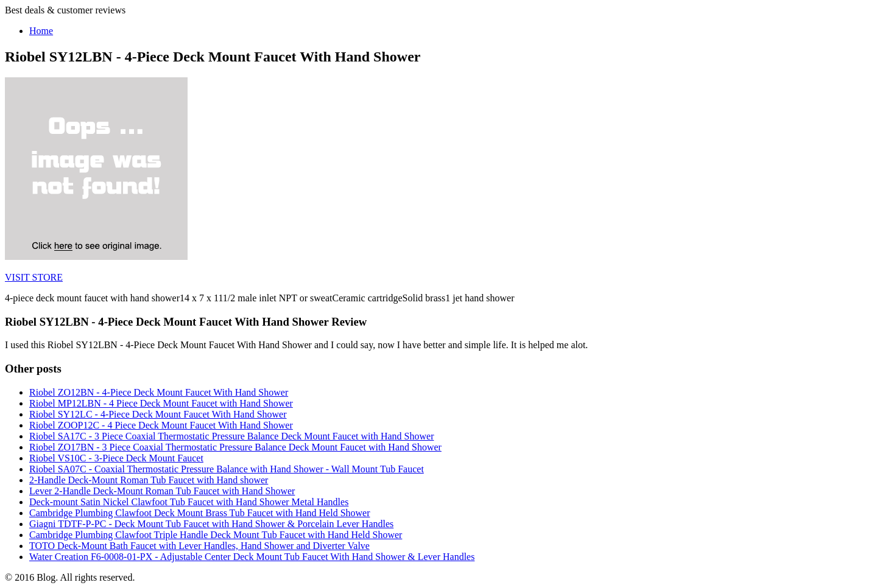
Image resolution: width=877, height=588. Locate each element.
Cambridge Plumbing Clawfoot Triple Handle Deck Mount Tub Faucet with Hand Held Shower (216, 535)
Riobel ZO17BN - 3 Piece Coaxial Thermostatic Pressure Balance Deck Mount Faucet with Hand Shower (235, 447)
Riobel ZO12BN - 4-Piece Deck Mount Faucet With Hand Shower (159, 392)
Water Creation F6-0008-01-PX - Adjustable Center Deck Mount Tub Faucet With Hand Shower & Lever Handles (252, 557)
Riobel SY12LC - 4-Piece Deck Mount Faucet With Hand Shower (158, 414)
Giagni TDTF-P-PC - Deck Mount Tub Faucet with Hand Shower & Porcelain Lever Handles (211, 524)
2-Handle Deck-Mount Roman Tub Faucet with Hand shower (149, 480)
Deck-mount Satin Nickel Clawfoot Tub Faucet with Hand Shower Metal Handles (189, 502)
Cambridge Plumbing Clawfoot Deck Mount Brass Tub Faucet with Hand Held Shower (200, 513)
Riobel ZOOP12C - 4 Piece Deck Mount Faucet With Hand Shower (161, 425)
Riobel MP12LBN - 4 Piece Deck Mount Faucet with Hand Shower (161, 403)
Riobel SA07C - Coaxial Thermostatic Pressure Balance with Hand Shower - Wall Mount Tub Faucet (227, 469)
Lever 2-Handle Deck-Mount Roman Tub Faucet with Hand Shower (162, 491)
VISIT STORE (34, 277)
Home (41, 31)
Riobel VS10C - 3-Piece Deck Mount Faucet (116, 458)
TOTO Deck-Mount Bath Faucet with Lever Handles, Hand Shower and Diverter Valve (199, 546)
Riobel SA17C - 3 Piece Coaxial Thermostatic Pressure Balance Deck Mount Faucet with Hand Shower (231, 436)
